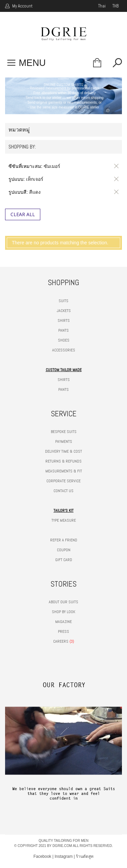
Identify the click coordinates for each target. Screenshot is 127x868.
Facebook (43, 856)
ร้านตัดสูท (85, 856)
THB (115, 6)
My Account (22, 6)
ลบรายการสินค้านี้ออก (115, 166)
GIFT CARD (64, 560)
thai (102, 6)
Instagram (63, 856)
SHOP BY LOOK (63, 612)
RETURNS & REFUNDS (63, 461)
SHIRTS (64, 320)
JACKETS (64, 311)
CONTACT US (63, 491)
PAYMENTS (64, 441)
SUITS (63, 301)
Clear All (23, 214)
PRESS (63, 631)
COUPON (64, 550)
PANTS (63, 330)
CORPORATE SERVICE (63, 481)
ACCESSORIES (64, 350)
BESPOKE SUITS (64, 432)
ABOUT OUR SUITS (63, 602)
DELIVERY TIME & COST (63, 451)
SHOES (64, 340)
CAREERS (61, 641)
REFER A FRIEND (64, 540)
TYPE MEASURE (64, 520)
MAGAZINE (63, 622)
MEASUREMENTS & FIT (64, 471)
